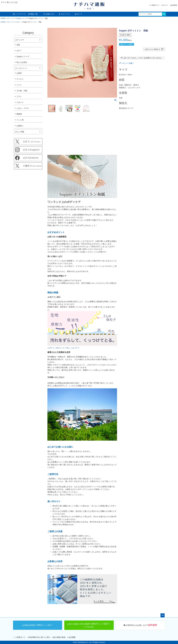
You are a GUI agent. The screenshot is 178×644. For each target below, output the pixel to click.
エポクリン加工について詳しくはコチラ (63, 348)
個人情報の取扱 (59, 637)
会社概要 (72, 637)
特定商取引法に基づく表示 (39, 637)
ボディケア (11, 18)
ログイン (165, 5)
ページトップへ (163, 615)
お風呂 (19, 73)
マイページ (64, 14)
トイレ (19, 85)
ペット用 (20, 120)
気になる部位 (22, 62)
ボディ (19, 22)
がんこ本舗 (20, 132)
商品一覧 (33, 14)
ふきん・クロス (23, 108)
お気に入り (49, 14)
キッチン (20, 79)
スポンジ (20, 102)
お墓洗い (20, 126)
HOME (3, 18)
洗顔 (18, 45)
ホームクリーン (21, 68)
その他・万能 (22, 91)
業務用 (19, 114)
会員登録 (174, 5)
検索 (164, 14)
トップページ (19, 14)
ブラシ (19, 96)
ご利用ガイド (155, 5)
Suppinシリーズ (22, 18)
